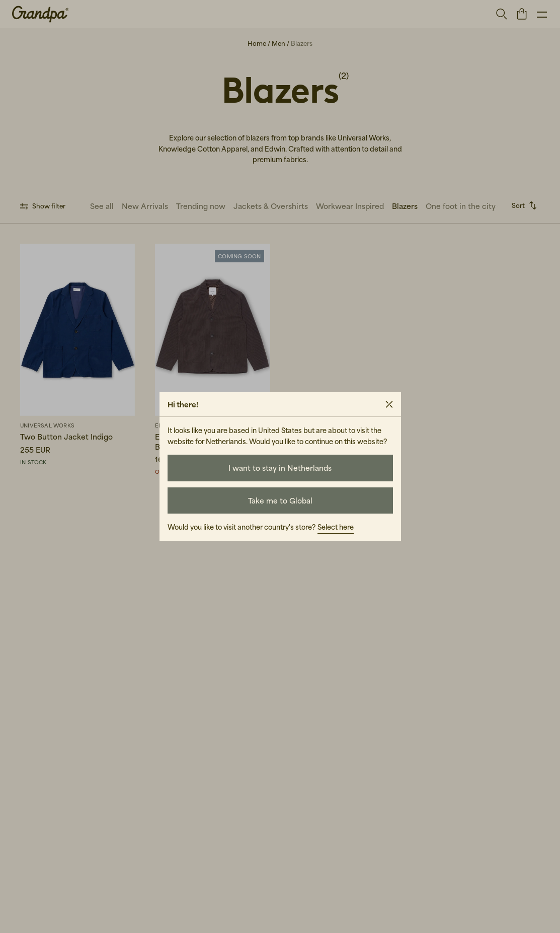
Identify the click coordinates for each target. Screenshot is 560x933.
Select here (336, 527)
